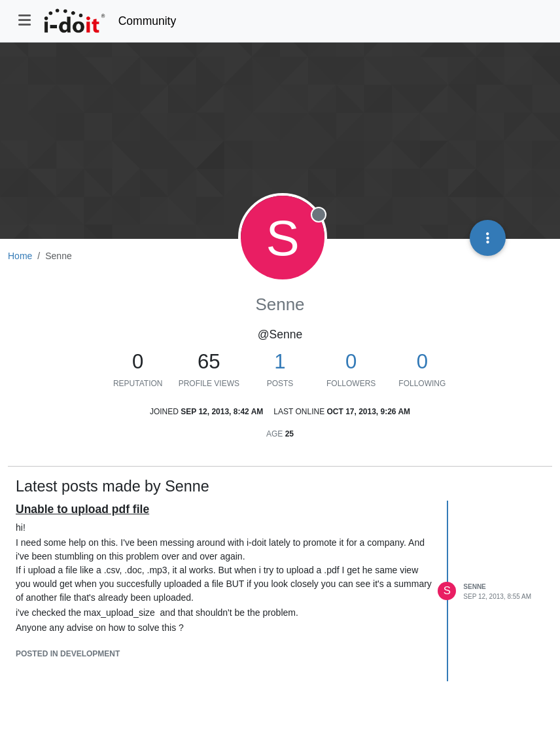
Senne (474, 587)
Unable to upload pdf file (82, 509)
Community (148, 21)
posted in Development (68, 654)
